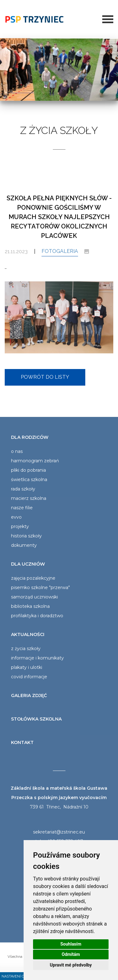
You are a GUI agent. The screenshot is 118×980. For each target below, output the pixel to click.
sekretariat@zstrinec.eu (59, 832)
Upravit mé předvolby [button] (71, 965)
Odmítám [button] (71, 954)
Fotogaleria (60, 251)
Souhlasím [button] (71, 944)
